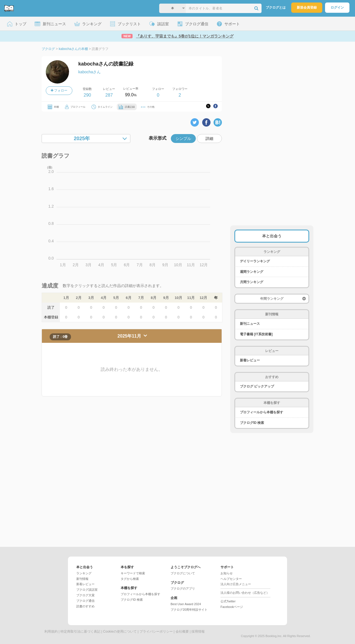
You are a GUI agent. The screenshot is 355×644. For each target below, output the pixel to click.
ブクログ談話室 (87, 590)
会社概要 (182, 632)
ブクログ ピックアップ (257, 386)
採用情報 (198, 632)
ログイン (337, 7)
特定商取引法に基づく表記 (80, 632)
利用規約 (51, 632)
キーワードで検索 (133, 573)
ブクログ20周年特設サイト (189, 610)
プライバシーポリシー (156, 632)
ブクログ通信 (85, 601)
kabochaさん (89, 72)
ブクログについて (183, 573)
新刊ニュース (250, 324)
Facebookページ (232, 607)
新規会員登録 (307, 7)
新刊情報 (82, 579)
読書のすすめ (85, 606)
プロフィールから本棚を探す (262, 412)
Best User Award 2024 (186, 604)
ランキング (84, 573)
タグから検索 (130, 579)
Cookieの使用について (120, 632)
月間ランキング (252, 282)
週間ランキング (252, 272)
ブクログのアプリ (183, 588)
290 (87, 95)
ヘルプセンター (231, 579)
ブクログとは (276, 7)
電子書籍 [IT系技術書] (256, 334)
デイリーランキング (255, 261)
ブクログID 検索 (252, 423)
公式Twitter (228, 601)
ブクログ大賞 (85, 595)
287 (109, 95)
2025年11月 (130, 336)
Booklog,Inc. (274, 636)
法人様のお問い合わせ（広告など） (245, 593)
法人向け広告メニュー (236, 584)
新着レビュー (250, 360)
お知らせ (227, 573)
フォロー (59, 90)
